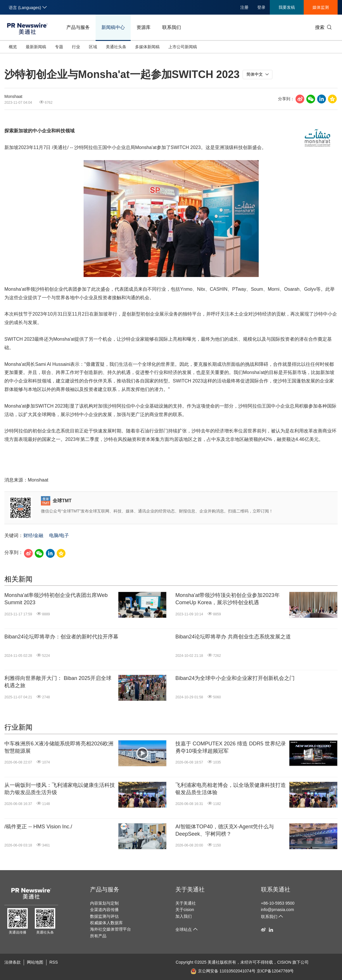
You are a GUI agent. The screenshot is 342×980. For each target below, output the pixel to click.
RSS (54, 962)
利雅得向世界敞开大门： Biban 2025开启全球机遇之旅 (58, 682)
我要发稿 (287, 7)
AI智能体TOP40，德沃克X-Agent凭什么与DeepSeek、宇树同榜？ (225, 830)
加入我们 (184, 916)
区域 (93, 47)
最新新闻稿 (36, 47)
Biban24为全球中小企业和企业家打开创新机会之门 (235, 678)
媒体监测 (321, 7)
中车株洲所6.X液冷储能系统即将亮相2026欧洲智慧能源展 (59, 747)
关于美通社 (190, 889)
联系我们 (172, 27)
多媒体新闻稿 (147, 47)
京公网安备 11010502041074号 (223, 971)
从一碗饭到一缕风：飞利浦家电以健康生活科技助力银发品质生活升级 (60, 789)
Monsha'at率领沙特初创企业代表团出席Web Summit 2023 (56, 599)
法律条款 (13, 962)
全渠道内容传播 (104, 910)
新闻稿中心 (113, 27)
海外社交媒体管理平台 (110, 929)
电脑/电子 (59, 535)
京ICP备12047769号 (275, 971)
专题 (59, 47)
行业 (76, 47)
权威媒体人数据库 (106, 923)
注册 (244, 7)
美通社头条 (116, 47)
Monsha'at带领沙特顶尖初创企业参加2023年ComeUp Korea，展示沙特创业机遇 (228, 599)
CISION (284, 962)
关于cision (185, 910)
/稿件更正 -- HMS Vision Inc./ (38, 827)
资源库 (144, 27)
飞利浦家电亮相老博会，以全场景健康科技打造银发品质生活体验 (231, 789)
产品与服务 (78, 27)
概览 (13, 47)
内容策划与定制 (104, 903)
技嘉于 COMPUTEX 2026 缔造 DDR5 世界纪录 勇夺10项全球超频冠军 (231, 747)
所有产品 (98, 936)
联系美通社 (276, 889)
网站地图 (35, 962)
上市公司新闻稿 (183, 47)
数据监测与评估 (104, 916)
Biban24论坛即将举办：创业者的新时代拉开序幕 (61, 637)
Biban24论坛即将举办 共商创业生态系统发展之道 (233, 637)
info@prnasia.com (278, 910)
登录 (261, 7)
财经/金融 (33, 535)
